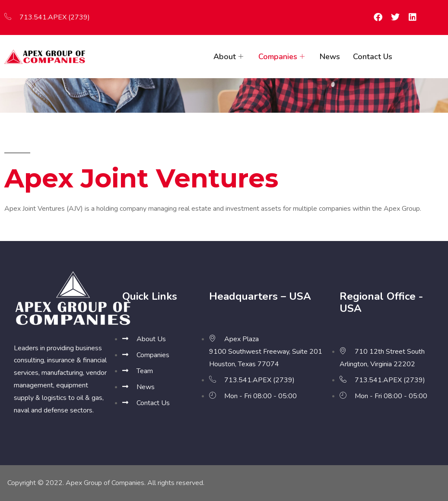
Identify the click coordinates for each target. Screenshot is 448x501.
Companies (283, 57)
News (330, 57)
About (229, 57)
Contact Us (373, 57)
